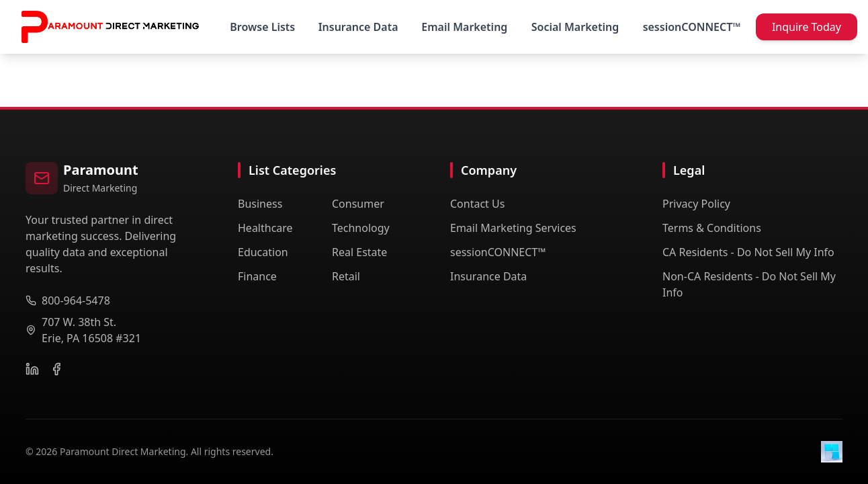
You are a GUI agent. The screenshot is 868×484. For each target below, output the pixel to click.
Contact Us (477, 204)
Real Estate (359, 252)
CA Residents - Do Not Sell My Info (748, 252)
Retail (346, 276)
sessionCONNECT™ (498, 252)
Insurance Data (488, 276)
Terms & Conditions (712, 228)
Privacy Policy (696, 204)
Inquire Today (807, 27)
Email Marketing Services (513, 228)
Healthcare (265, 228)
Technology (361, 228)
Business (260, 204)
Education (263, 252)
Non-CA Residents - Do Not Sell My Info (749, 284)
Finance (257, 276)
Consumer (358, 204)
